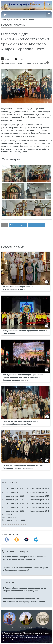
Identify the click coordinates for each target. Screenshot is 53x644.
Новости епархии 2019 (14, 500)
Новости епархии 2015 (14, 507)
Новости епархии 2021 (14, 496)
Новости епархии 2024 (39, 488)
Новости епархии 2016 (39, 503)
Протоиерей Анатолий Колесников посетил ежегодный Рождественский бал (21, 423)
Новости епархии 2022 (39, 492)
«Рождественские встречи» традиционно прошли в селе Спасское (25, 332)
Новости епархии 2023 (14, 492)
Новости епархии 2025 (14, 488)
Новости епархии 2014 (39, 507)
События (16, 20)
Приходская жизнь (37, 225)
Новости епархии (28, 20)
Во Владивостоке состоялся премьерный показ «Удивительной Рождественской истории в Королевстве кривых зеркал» (23, 377)
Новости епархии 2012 (39, 511)
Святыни (9, 627)
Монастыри (26, 627)
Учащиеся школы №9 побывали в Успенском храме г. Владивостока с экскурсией (26, 569)
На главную (6, 20)
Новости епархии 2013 (14, 511)
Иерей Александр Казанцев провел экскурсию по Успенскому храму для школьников (24, 467)
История (43, 627)
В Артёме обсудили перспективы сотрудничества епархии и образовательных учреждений (25, 589)
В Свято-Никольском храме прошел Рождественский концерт (18, 288)
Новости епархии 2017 (14, 503)
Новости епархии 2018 (39, 500)
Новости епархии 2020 (39, 496)
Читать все (45, 235)
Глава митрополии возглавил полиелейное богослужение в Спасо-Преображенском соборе (24, 600)
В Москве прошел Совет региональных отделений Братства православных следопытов (25, 558)
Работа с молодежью (18, 225)
